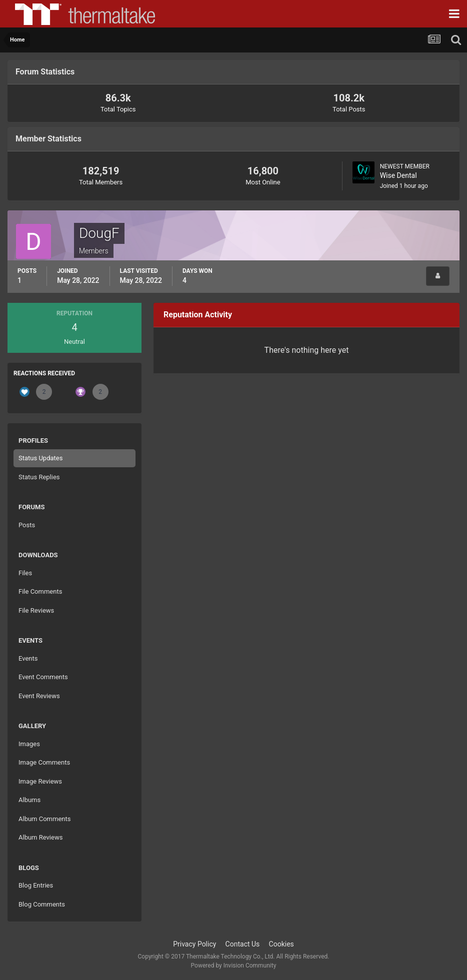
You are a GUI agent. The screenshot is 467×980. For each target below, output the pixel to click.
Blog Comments (42, 904)
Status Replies (39, 477)
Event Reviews (39, 696)
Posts (27, 525)
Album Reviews (40, 837)
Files (25, 573)
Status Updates (40, 458)
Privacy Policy (194, 944)
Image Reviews (40, 781)
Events (28, 658)
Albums (29, 800)
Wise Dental (398, 175)
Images (29, 744)
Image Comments (44, 762)
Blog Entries (36, 885)
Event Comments (43, 677)
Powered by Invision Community (234, 966)
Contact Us (243, 944)
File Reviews (36, 610)
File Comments (40, 591)
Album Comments (44, 819)
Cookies (281, 944)
